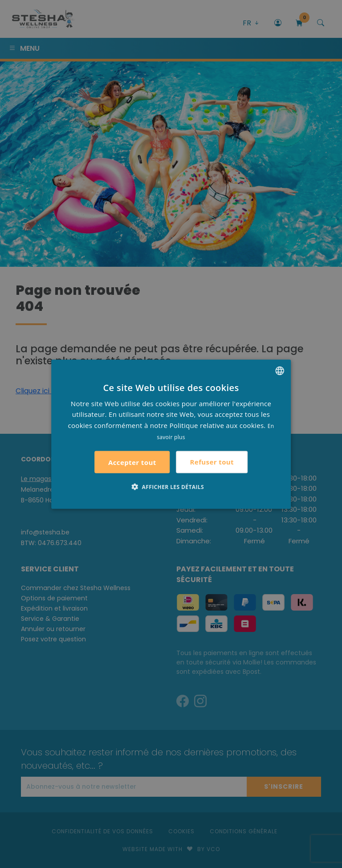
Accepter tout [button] (132, 462)
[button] (171, 486)
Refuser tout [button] (212, 462)
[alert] (171, 434)
